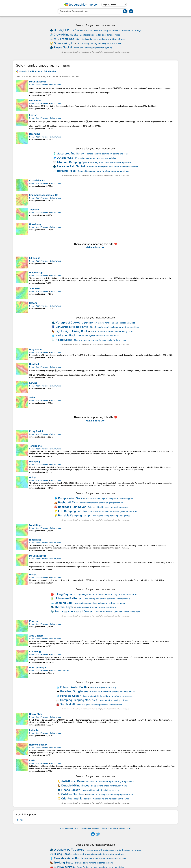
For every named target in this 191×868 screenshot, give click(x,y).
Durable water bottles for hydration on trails (106, 859)
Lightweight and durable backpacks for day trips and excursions (107, 594)
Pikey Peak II (36, 431)
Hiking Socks (64, 340)
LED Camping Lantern (73, 511)
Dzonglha (35, 134)
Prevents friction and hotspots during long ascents (110, 782)
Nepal (32, 85)
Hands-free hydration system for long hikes (98, 336)
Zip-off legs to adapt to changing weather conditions (115, 327)
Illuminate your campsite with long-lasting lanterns (113, 511)
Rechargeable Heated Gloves (74, 611)
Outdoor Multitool (73, 794)
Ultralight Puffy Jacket (69, 30)
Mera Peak (35, 100)
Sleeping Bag (63, 603)
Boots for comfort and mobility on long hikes (112, 331)
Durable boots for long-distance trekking (94, 863)
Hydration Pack (66, 335)
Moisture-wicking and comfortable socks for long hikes (100, 340)
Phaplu (33, 575)
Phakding (35, 462)
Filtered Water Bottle (74, 687)
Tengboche (35, 446)
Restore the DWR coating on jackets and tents (107, 154)
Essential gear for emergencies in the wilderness (100, 705)
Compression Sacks (71, 498)
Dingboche (35, 349)
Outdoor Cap (65, 158)
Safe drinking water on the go (103, 687)
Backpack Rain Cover (72, 507)
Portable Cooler (70, 696)
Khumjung (35, 651)
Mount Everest (38, 82)
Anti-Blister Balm (73, 781)
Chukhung (35, 224)
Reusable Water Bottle (69, 858)
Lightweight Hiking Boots (72, 331)
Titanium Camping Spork (73, 162)
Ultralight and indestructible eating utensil (111, 162)
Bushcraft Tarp (68, 502)
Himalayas (35, 540)
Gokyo (33, 477)
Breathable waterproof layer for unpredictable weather (113, 167)
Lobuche (34, 730)
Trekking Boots (64, 862)
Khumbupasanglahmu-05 (44, 195)
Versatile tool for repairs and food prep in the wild (109, 794)
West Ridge (36, 525)
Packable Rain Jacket (71, 166)
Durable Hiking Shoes (75, 785)
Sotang (33, 303)
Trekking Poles (66, 171)
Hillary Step (36, 273)
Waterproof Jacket (68, 323)
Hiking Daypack (65, 594)
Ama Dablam (36, 636)
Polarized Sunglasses (74, 691)
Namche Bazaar (38, 745)
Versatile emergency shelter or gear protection (101, 503)
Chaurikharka (37, 180)
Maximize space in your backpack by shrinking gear (110, 499)
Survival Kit (68, 704)
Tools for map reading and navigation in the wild (99, 43)
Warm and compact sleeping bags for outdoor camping (99, 603)
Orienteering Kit (64, 43)
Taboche (34, 210)
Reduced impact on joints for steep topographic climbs (103, 171)
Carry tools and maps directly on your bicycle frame (100, 39)
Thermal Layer (64, 607)
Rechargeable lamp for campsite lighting (111, 516)
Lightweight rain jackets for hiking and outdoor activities (108, 323)
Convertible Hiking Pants (72, 327)
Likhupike (35, 258)
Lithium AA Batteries (68, 598)
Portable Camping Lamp (74, 515)
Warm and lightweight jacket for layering (93, 48)
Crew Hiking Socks (66, 35)
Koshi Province (42, 85)
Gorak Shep (36, 714)
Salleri (33, 397)
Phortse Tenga (37, 668)
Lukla (32, 760)
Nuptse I (34, 364)
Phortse (34, 621)
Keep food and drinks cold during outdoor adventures (108, 696)
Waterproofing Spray (70, 153)
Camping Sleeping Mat (75, 700)
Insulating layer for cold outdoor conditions (96, 607)
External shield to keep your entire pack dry (108, 507)
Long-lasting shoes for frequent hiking (109, 786)
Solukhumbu (55, 85)
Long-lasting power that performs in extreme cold (107, 599)
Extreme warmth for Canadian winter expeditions (117, 612)
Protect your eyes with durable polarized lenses (112, 692)
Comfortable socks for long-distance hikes (100, 35)
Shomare (34, 288)
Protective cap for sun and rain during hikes (96, 158)
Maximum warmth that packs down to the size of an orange (113, 30)
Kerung (33, 383)
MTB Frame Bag (64, 39)
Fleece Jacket (63, 47)
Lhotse (33, 115)
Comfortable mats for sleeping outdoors (111, 700)
